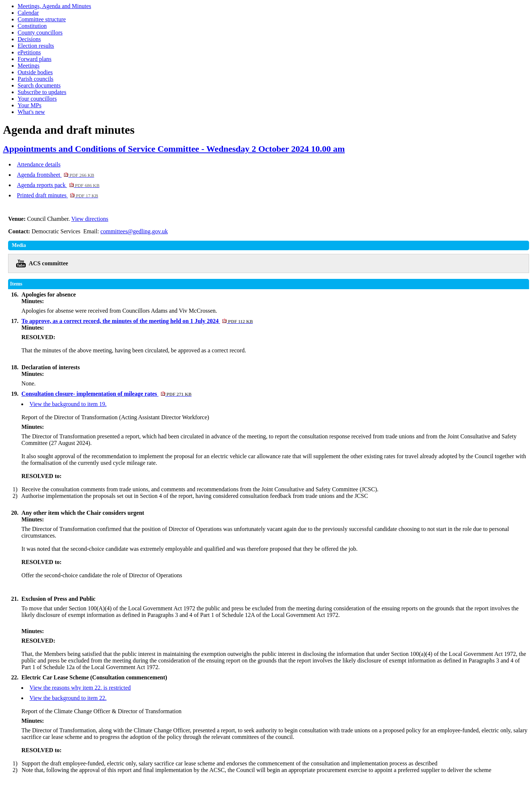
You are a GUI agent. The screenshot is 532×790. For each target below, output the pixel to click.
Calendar (28, 13)
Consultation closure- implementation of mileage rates (106, 394)
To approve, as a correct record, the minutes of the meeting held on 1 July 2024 (137, 321)
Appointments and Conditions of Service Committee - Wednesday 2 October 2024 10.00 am (174, 149)
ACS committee (48, 263)
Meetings (29, 66)
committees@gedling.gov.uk (134, 231)
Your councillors (37, 99)
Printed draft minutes (57, 195)
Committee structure (42, 19)
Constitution (32, 26)
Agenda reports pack (58, 185)
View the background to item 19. (68, 404)
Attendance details (39, 164)
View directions (90, 219)
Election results (36, 46)
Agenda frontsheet (55, 175)
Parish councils (35, 79)
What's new (31, 112)
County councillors (40, 33)
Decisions (29, 39)
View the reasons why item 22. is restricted (80, 688)
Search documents (39, 85)
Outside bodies (35, 72)
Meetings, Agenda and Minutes (54, 6)
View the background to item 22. (68, 698)
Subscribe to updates (42, 92)
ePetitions (29, 52)
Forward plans (35, 59)
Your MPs (30, 105)
